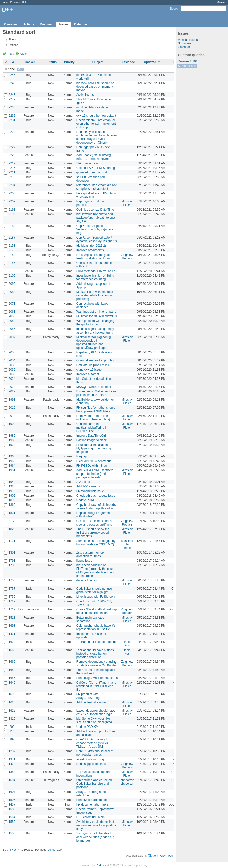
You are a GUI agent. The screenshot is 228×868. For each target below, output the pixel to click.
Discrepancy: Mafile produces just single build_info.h (96, 393)
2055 (12, 352)
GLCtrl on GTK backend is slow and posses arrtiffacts (94, 523)
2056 (12, 329)
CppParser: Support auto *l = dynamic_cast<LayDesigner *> (97, 239)
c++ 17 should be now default (96, 116)
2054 (12, 360)
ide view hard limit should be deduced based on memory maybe (95, 87)
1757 (12, 589)
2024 (12, 379)
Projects (15, 2)
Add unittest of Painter (91, 702)
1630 (12, 694)
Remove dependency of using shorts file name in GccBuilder (96, 664)
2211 (12, 172)
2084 (12, 292)
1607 (12, 792)
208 (12, 727)
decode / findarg (87, 580)
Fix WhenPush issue (90, 491)
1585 (12, 809)
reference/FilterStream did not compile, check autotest (96, 187)
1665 (12, 662)
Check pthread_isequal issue (96, 496)
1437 (12, 804)
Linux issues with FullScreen (95, 597)
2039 (12, 370)
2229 (12, 132)
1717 (12, 609)
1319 (12, 719)
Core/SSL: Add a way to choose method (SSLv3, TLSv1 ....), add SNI (92, 743)
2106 (12, 276)
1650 (12, 670)
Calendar (81, 24)
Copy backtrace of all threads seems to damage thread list (96, 507)
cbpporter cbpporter (127, 782)
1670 (12, 642)
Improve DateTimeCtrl (91, 436)
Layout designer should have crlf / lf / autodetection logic (96, 712)
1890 (12, 500)
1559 (12, 822)
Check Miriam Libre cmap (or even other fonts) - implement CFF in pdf (96, 124)
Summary (184, 43)
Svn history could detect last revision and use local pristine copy (96, 825)
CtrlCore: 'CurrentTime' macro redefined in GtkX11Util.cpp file (96, 686)
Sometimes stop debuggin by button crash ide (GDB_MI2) (96, 543)
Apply (11, 54)
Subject (98, 62)
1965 (12, 461)
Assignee (128, 62)
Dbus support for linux (91, 764)
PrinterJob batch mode (92, 800)
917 (12, 521)
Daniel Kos (127, 644)
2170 (12, 250)
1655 (12, 678)
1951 (12, 470)
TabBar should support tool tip (96, 642)
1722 (12, 601)
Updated (150, 62)
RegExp (82, 456)
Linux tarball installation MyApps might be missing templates (94, 448)
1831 (12, 513)
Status (52, 62)
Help (25, 2)
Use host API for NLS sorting (96, 168)
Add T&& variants (88, 486)
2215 (12, 168)
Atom (155, 856)
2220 (12, 155)
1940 (12, 482)
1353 (12, 772)
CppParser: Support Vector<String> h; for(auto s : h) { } (96, 229)
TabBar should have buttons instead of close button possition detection (95, 654)
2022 (12, 391)
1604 (12, 780)
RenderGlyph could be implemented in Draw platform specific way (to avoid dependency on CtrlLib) (96, 137)
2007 (12, 337)
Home (5, 2)
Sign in (221, 2)
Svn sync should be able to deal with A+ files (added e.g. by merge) (96, 837)
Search (175, 9)
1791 (12, 561)
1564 (12, 817)
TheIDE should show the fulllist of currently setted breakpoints (93, 533)
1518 (12, 618)
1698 (12, 626)
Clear (24, 54)
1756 (12, 597)
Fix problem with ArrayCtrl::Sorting (88, 696)
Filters (12, 39)
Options (13, 45)
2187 (12, 238)
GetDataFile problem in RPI (95, 365)
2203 (12, 193)
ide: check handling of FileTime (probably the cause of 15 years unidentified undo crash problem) (96, 571)
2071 (12, 304)
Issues (64, 24)
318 (12, 731)
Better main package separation (90, 619)
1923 (12, 486)
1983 (12, 440)
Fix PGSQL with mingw (92, 466)
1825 (12, 529)
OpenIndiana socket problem (96, 360)
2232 (12, 116)
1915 (12, 491)
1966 (12, 456)
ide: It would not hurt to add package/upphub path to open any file (96, 218)
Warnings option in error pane (96, 312)
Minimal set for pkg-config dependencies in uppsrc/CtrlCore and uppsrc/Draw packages (94, 342)
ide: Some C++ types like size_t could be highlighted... (95, 720)
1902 (12, 496)
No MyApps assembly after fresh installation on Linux (94, 257)
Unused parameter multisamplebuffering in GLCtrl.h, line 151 (92, 428)
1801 (12, 553)
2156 (12, 263)
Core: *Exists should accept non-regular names (95, 753)
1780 (12, 565)
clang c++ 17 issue (89, 370)
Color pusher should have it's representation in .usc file (96, 627)
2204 (12, 185)
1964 (12, 466)
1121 (12, 541)
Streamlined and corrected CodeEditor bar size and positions (94, 784)
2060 (12, 316)
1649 (12, 683)
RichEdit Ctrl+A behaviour (94, 461)
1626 (12, 702)
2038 (12, 374)
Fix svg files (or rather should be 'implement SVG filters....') (96, 409)
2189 (12, 226)
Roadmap (47, 24)
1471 (12, 634)
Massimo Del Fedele (127, 544)
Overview (11, 24)
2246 (12, 75)
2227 (12, 147)
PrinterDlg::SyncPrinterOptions (97, 678)
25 (49, 850)
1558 (12, 833)
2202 (12, 201)
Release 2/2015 (188, 61)
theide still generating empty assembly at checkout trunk (95, 331)
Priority (69, 62)
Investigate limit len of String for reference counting (95, 277)
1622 (12, 711)
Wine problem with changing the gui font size (95, 323)
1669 (12, 650)
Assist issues (85, 95)
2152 (12, 255)
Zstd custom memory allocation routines (90, 554)
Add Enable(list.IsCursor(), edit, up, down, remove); (94, 157)
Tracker (30, 62)
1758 (12, 580)
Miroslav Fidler (127, 203)
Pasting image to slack (91, 440)
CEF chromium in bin (90, 817)
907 (12, 739)
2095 (12, 284)
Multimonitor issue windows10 (96, 316)
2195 (12, 214)
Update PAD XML (88, 727)
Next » (16, 850)
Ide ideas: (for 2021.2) (91, 246)
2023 (12, 387)
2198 (12, 210)
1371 (12, 759)
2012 (12, 416)
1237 (12, 751)
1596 (12, 800)
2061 (12, 312)
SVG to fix (83, 482)
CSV (163, 856)
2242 (12, 99)
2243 (12, 95)
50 (54, 850)
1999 (12, 424)
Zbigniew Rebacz (127, 257)
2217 (12, 163)
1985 (12, 436)
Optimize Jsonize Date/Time (95, 210)
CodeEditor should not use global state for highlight (94, 590)
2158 (12, 246)
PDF (171, 856)
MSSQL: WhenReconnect (94, 387)
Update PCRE (86, 500)
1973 (12, 445)
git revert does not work (92, 172)
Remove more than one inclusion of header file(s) (93, 418)
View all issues (188, 40)
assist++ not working (90, 759)
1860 (12, 505)
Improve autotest (88, 374)
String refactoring (88, 163)
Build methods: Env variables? (97, 271)
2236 (12, 107)
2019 (12, 408)
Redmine (101, 865)
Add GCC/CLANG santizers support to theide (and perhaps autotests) (95, 474)
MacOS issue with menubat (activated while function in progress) (95, 295)
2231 (12, 120)
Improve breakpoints (90, 250)
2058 (12, 321)
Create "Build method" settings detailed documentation (97, 611)
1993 (12, 400)
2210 (12, 177)
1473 (12, 764)
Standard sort (187, 66)
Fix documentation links (92, 804)
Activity (29, 24)
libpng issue (84, 561)
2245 (12, 83)
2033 (12, 365)
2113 (12, 271)
